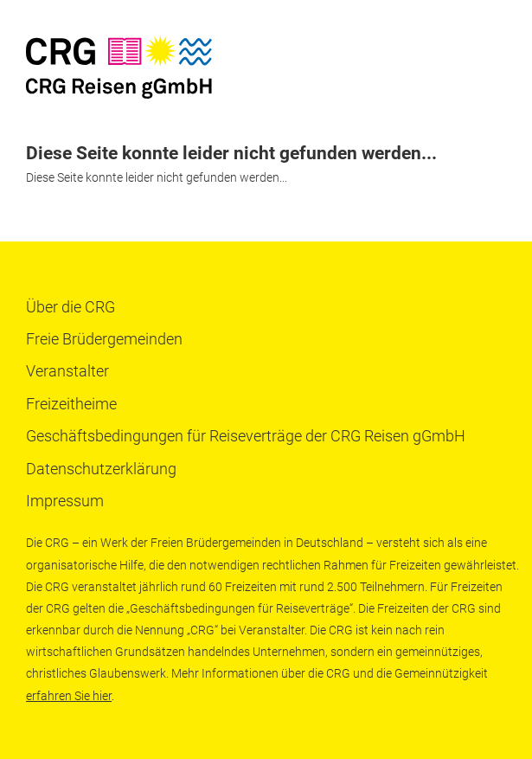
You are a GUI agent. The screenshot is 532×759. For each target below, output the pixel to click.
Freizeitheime (71, 404)
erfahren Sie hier (69, 696)
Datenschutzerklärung (101, 469)
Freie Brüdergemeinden (104, 339)
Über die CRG (71, 307)
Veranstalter (67, 371)
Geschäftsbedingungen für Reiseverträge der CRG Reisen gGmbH (246, 436)
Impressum (65, 501)
